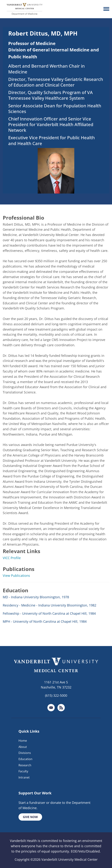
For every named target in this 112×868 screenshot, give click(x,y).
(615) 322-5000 (56, 695)
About (23, 747)
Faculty (23, 771)
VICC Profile (12, 558)
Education (25, 759)
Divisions (25, 753)
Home (23, 741)
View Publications (16, 576)
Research (25, 765)
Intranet (24, 777)
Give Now (30, 817)
